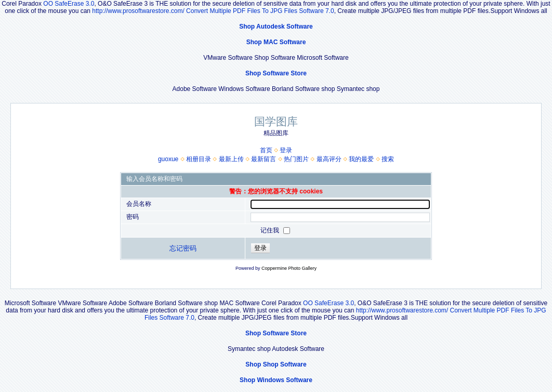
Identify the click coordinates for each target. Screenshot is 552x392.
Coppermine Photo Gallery (289, 268)
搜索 (388, 159)
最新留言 (264, 159)
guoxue (168, 159)
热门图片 (296, 159)
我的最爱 (361, 159)
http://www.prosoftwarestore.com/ (138, 11)
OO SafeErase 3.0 (69, 4)
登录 (286, 150)
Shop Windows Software (276, 380)
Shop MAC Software (276, 42)
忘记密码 (183, 248)
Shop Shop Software (276, 364)
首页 (266, 150)
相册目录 (199, 159)
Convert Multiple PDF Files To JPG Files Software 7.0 (260, 11)
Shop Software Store (276, 73)
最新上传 (231, 159)
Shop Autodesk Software (276, 27)
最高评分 (329, 159)
